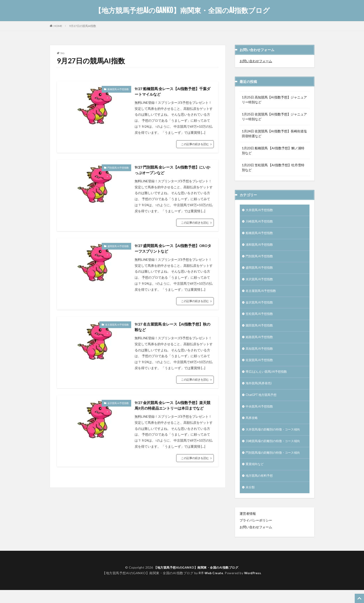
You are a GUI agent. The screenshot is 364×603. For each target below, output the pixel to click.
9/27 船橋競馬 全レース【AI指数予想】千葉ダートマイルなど (173, 92)
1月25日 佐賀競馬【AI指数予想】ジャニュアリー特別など (274, 117)
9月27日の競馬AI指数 (83, 26)
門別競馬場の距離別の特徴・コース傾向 (275, 464)
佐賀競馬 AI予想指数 (261, 367)
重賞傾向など (255, 476)
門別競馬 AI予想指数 (118, 169)
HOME (58, 26)
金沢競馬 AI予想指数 (118, 408)
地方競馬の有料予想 (260, 488)
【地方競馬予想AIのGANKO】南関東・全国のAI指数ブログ (182, 10)
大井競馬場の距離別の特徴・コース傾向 (275, 440)
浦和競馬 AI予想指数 (261, 247)
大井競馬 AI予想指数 (261, 210)
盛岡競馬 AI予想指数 (118, 248)
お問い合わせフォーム (256, 61)
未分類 (250, 500)
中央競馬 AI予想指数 (261, 416)
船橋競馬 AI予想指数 (118, 89)
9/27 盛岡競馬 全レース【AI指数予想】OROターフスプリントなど (171, 252)
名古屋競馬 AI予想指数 (117, 328)
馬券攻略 (252, 428)
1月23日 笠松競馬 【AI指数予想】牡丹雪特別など (273, 167)
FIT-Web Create (210, 586)
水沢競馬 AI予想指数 (261, 283)
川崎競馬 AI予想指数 (261, 223)
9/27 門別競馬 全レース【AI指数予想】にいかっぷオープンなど (173, 172)
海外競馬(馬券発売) (260, 392)
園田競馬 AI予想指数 (261, 331)
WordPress (254, 586)
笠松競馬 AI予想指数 (261, 319)
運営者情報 (248, 526)
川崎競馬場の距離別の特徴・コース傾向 (275, 452)
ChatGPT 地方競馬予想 (263, 404)
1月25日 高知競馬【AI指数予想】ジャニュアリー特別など (274, 100)
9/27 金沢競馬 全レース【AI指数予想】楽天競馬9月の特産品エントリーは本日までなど (173, 414)
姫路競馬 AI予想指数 (261, 343)
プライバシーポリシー (256, 533)
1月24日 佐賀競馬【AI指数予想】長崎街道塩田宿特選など (274, 134)
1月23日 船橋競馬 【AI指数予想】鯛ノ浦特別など (273, 150)
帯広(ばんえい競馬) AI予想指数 (268, 380)
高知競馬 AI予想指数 (261, 355)
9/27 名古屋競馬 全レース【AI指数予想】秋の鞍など (173, 331)
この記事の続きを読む (195, 145)
